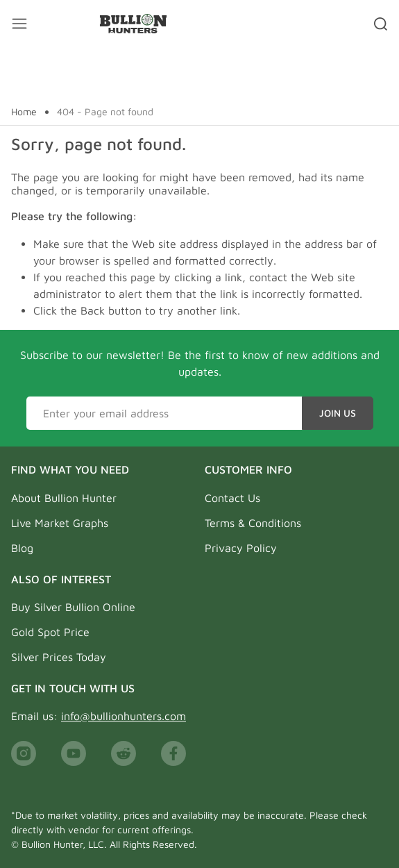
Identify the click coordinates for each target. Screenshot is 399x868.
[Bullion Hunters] (133, 24)
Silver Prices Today (59, 657)
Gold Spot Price (50, 632)
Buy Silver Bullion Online (73, 607)
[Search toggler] (381, 24)
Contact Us (232, 498)
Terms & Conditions (253, 523)
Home (24, 112)
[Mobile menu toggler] (19, 24)
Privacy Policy (241, 548)
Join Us (338, 413)
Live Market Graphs (60, 523)
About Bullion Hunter (64, 498)
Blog (22, 548)
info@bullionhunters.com (124, 716)
